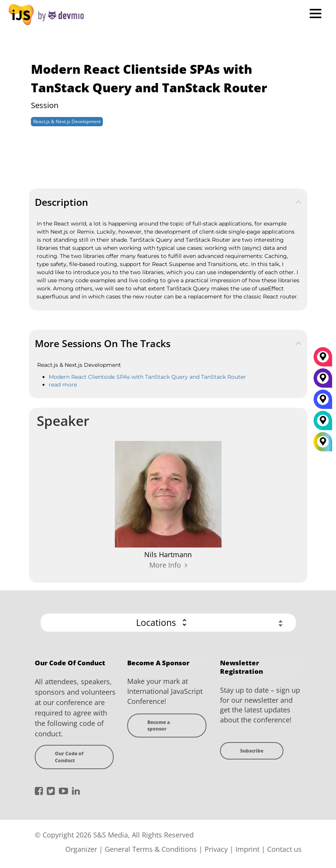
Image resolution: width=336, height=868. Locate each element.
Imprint (247, 849)
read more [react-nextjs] (63, 385)
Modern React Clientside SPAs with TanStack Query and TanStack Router (147, 377)
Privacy (216, 849)
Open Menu (315, 13)
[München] (323, 359)
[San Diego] (323, 402)
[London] (323, 423)
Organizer (81, 849)
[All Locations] (323, 442)
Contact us (284, 849)
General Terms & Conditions (151, 849)
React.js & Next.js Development (67, 121)
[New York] (323, 381)
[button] (168, 623)
